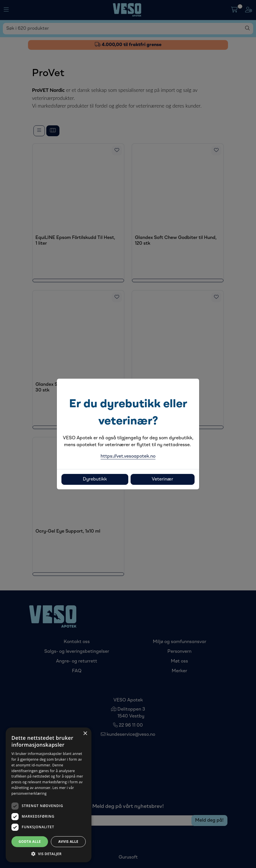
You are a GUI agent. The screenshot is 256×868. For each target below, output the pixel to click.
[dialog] (49, 795)
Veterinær (162, 479)
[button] (49, 854)
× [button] (85, 734)
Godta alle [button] (30, 842)
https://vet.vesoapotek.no (128, 456)
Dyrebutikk (95, 479)
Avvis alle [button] (68, 842)
